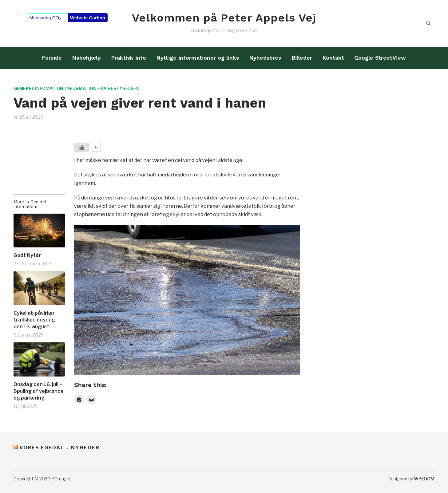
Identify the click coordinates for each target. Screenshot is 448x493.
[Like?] (82, 147)
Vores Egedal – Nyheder (59, 448)
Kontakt (333, 58)
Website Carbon (88, 18)
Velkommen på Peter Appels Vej (224, 18)
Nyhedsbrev (265, 58)
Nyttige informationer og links (198, 58)
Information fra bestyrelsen (102, 88)
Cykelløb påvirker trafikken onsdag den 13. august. (34, 320)
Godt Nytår (27, 255)
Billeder (302, 58)
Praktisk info (129, 58)
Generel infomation (38, 88)
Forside (52, 58)
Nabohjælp (86, 58)
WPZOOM (424, 479)
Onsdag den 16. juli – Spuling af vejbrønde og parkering (39, 391)
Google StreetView (380, 58)
